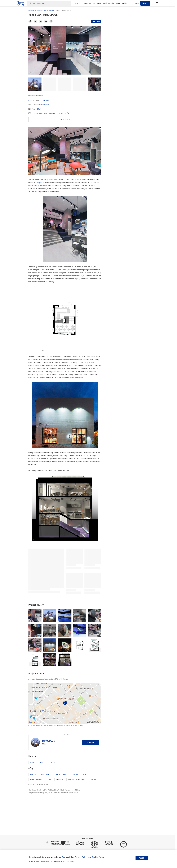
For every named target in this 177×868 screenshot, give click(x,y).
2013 (39, 109)
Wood (32, 762)
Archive (125, 3)
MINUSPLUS (46, 105)
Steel (41, 762)
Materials (142, 693)
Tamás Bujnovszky (50, 113)
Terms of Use (68, 857)
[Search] (52, 3)
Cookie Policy (98, 857)
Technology (129, 693)
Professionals (108, 3)
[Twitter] (35, 21)
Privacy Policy (81, 857)
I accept (142, 858)
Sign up (145, 3)
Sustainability (115, 693)
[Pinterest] (51, 21)
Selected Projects (62, 774)
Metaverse (114, 698)
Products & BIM (95, 3)
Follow (90, 742)
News (118, 3)
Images (85, 3)
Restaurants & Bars (37, 779)
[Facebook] (30, 21)
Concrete (52, 762)
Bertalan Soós (63, 113)
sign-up (72, 862)
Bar (30, 100)
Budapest (39, 183)
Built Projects (46, 774)
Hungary (46, 100)
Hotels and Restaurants (76, 779)
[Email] (46, 21)
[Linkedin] (41, 21)
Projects (77, 3)
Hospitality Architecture (81, 774)
